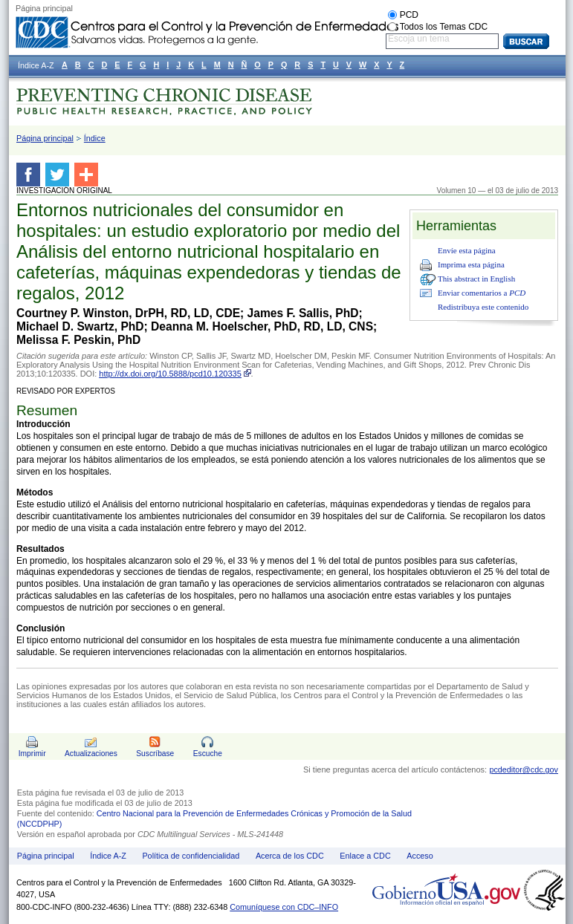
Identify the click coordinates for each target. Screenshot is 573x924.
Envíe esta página (467, 250)
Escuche (208, 754)
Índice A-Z (108, 856)
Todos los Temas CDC (444, 27)
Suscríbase (155, 754)
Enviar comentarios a (482, 293)
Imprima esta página (471, 264)
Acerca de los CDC (290, 856)
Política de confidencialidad (191, 856)
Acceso (420, 856)
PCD (409, 15)
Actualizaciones (91, 754)
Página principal (45, 138)
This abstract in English (476, 279)
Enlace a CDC (365, 856)
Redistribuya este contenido (483, 307)
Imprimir (32, 754)
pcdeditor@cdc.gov (524, 770)
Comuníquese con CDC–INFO (284, 907)
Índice (95, 138)
